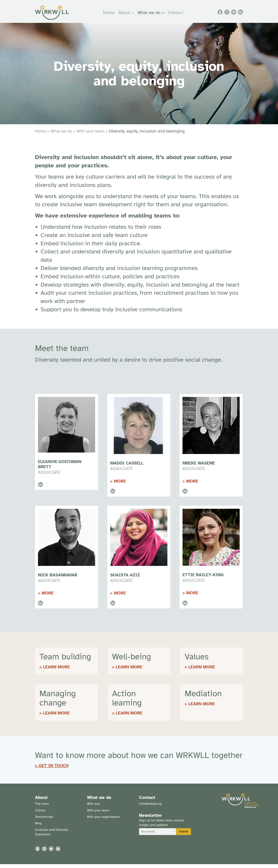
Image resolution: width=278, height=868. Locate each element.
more (192, 485)
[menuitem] (111, 15)
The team (42, 808)
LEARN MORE (56, 671)
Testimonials (44, 821)
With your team (91, 135)
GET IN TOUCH (54, 769)
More (120, 485)
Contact (177, 14)
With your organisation (103, 821)
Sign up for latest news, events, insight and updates (162, 826)
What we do (151, 14)
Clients (40, 814)
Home (111, 14)
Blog (38, 827)
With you (93, 808)
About (126, 14)
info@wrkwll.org (150, 808)
